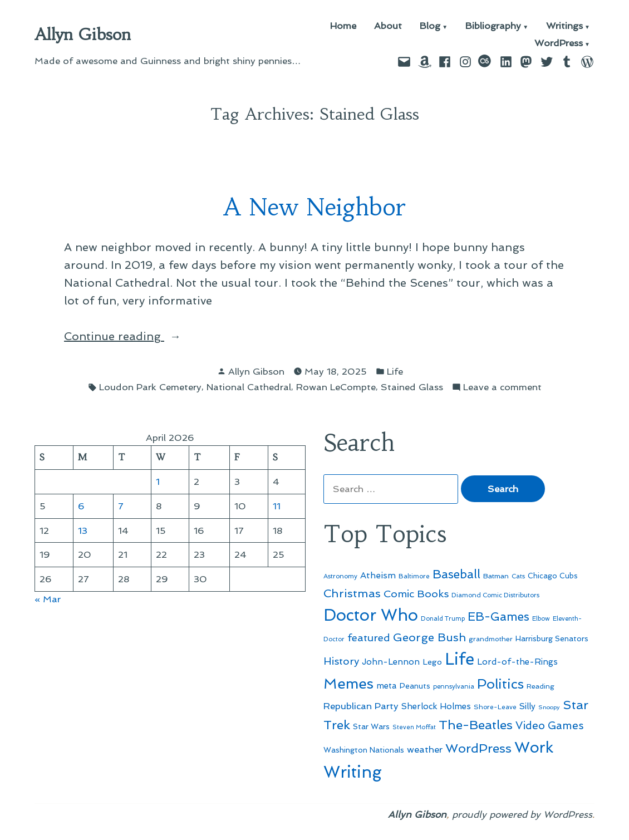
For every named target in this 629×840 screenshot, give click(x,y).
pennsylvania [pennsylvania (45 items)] (454, 686)
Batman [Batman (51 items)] (496, 576)
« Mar (48, 599)
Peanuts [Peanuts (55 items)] (415, 686)
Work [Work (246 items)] (534, 747)
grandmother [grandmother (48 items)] (491, 639)
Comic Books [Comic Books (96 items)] (416, 594)
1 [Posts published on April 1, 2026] (158, 482)
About (388, 26)
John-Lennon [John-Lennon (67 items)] (391, 662)
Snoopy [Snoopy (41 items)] (549, 707)
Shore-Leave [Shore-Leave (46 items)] (495, 707)
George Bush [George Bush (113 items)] (429, 637)
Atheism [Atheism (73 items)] (378, 575)
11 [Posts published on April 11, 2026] (277, 506)
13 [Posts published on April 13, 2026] (83, 530)
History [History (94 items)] (341, 661)
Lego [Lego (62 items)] (432, 662)
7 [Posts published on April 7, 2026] (121, 506)
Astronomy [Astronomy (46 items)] (340, 576)
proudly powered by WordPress (522, 814)
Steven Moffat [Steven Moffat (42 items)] (414, 727)
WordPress (559, 44)
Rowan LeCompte (336, 387)
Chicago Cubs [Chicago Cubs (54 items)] (553, 576)
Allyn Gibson (83, 35)
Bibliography (493, 26)
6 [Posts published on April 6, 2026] (81, 506)
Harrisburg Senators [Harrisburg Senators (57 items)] (552, 638)
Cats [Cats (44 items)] (518, 576)
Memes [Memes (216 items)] (348, 684)
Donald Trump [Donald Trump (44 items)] (443, 618)
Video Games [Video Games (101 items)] (550, 726)
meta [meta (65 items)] (387, 686)
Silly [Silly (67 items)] (527, 706)
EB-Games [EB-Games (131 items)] (498, 617)
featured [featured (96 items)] (369, 638)
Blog (430, 26)
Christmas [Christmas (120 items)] (352, 593)
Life (395, 371)
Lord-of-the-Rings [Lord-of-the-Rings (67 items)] (517, 662)
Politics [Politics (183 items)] (500, 684)
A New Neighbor (314, 207)
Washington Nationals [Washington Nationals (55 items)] (364, 750)
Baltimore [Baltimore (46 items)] (414, 576)
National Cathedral (249, 387)
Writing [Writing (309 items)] (353, 772)
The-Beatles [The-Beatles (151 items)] (476, 725)
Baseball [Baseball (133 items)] (456, 574)
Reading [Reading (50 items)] (540, 686)
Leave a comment (502, 387)
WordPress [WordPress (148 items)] (478, 748)
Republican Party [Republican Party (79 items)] (361, 706)
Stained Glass (412, 387)
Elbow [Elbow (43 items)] (541, 619)
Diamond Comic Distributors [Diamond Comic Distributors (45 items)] (495, 595)
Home (343, 26)
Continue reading (142, 336)
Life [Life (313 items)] (460, 659)
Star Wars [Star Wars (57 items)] (371, 726)
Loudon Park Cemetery (150, 387)
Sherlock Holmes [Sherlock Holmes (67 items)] (436, 706)
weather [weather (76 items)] (425, 750)
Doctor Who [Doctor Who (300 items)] (371, 615)
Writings (564, 26)
